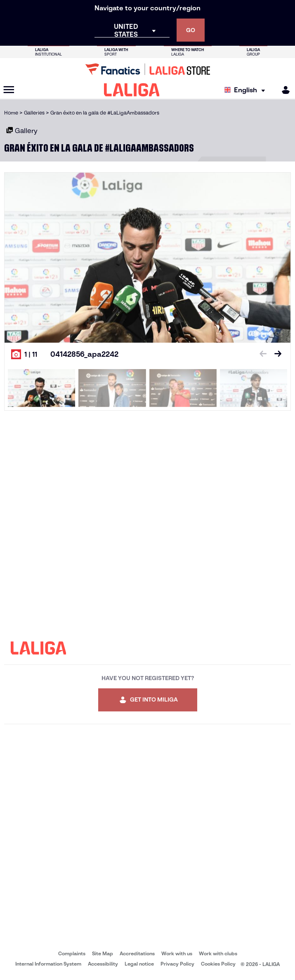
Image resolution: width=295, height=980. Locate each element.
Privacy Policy (177, 964)
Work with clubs (218, 953)
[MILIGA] (283, 90)
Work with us (177, 953)
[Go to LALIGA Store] (147, 69)
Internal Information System (48, 964)
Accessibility (103, 964)
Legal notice (139, 964)
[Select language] (247, 90)
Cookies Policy (218, 964)
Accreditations (137, 953)
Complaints (72, 953)
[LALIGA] (132, 90)
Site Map (103, 953)
